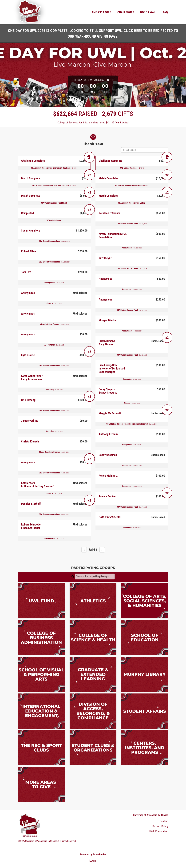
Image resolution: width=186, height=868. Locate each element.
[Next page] (102, 550)
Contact (164, 821)
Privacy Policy (160, 826)
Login (93, 861)
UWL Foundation (159, 831)
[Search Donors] (145, 150)
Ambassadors (102, 12)
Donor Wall (149, 12)
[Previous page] (84, 550)
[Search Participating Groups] (95, 576)
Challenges (126, 12)
